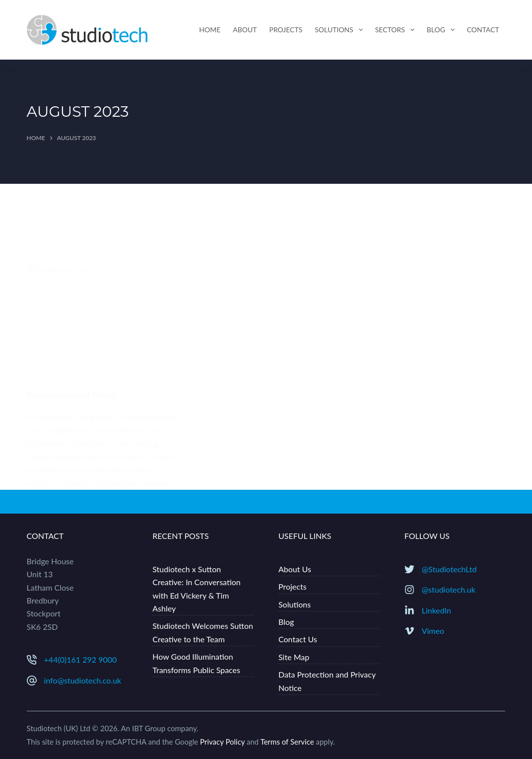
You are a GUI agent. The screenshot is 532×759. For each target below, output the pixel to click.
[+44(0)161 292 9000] (32, 660)
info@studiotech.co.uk (83, 680)
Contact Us (298, 639)
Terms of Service (287, 742)
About (245, 30)
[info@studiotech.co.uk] (32, 681)
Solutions (340, 30)
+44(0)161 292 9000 (81, 659)
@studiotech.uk (449, 589)
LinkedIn (436, 610)
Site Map (294, 657)
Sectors (397, 30)
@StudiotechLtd (449, 569)
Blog (443, 30)
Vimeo (433, 631)
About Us (295, 569)
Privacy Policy (222, 742)
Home (210, 30)
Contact (483, 30)
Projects (286, 30)
